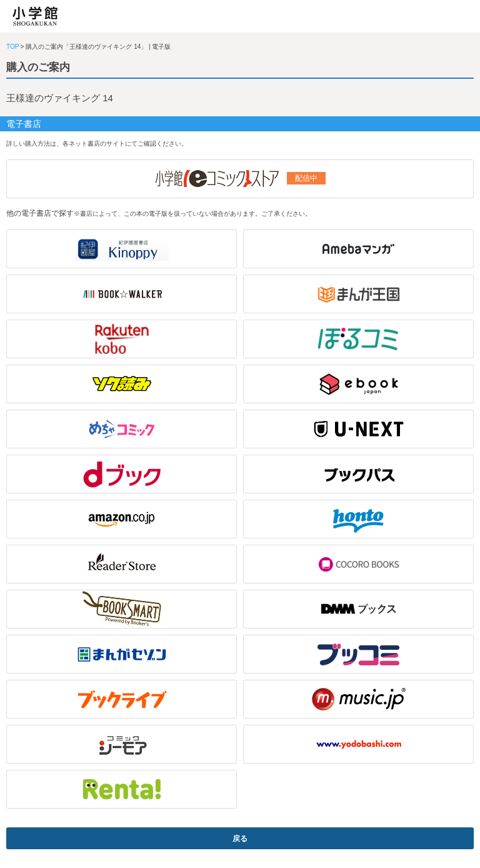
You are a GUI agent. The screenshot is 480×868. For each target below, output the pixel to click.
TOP (12, 47)
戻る (240, 839)
